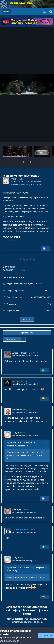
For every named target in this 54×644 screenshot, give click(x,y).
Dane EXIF (27, 312)
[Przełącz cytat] (9, 435)
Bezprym (40, 560)
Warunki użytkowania (10, 640)
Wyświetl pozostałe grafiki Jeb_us (26, 177)
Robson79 (12, 438)
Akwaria (8, 262)
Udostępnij (27, 325)
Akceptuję (46, 635)
